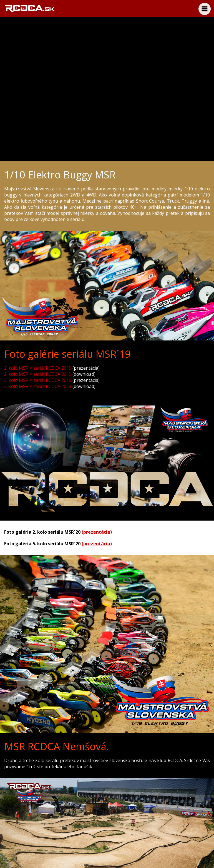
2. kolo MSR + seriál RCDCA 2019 (38, 368)
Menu (205, 9)
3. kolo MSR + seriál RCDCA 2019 (38, 380)
